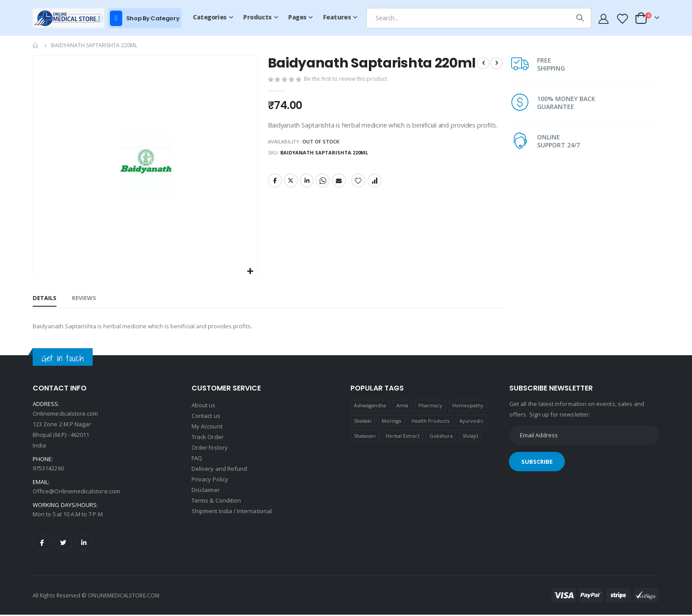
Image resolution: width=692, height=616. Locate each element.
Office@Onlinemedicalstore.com (76, 492)
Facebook (274, 214)
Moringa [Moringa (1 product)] (391, 422)
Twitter (290, 214)
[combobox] (479, 18)
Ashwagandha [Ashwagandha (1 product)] (370, 407)
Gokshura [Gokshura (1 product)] (441, 437)
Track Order (208, 438)
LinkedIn (307, 214)
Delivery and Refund (219, 470)
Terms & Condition (216, 502)
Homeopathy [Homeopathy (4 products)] (468, 407)
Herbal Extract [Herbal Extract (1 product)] (403, 437)
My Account (207, 428)
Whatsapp (323, 214)
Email (339, 214)
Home (36, 45)
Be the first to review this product (347, 96)
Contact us (206, 417)
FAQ (197, 459)
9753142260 (48, 470)
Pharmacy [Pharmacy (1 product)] (431, 407)
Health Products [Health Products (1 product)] (431, 422)
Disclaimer (206, 491)
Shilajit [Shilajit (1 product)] (470, 437)
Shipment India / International (232, 512)
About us (204, 406)
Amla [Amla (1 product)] (402, 407)
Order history (210, 449)
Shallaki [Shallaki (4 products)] (363, 422)
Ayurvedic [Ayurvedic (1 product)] (472, 422)
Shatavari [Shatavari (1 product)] (365, 437)
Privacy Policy (210, 481)
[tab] (45, 299)
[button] (249, 272)
